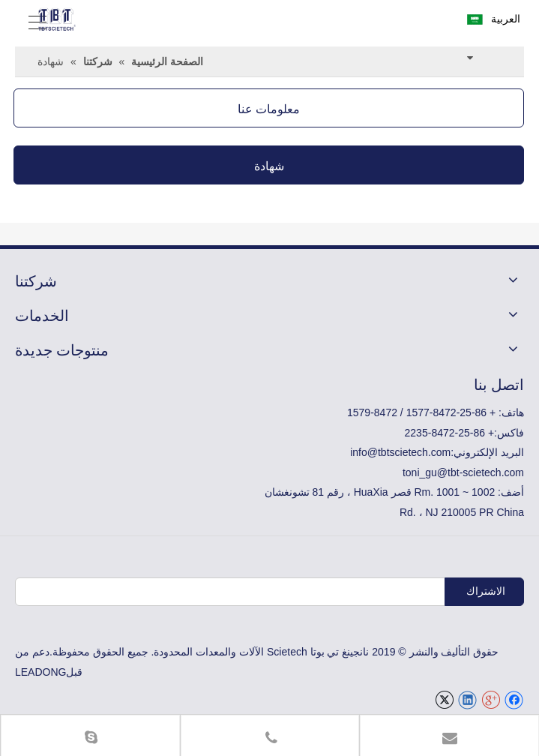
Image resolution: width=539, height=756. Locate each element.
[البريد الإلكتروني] (312, 592)
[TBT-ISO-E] (270, 211)
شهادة (269, 165)
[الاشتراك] (484, 592)
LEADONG (40, 672)
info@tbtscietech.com (400, 452)
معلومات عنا (269, 108)
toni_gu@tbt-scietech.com (463, 472)
